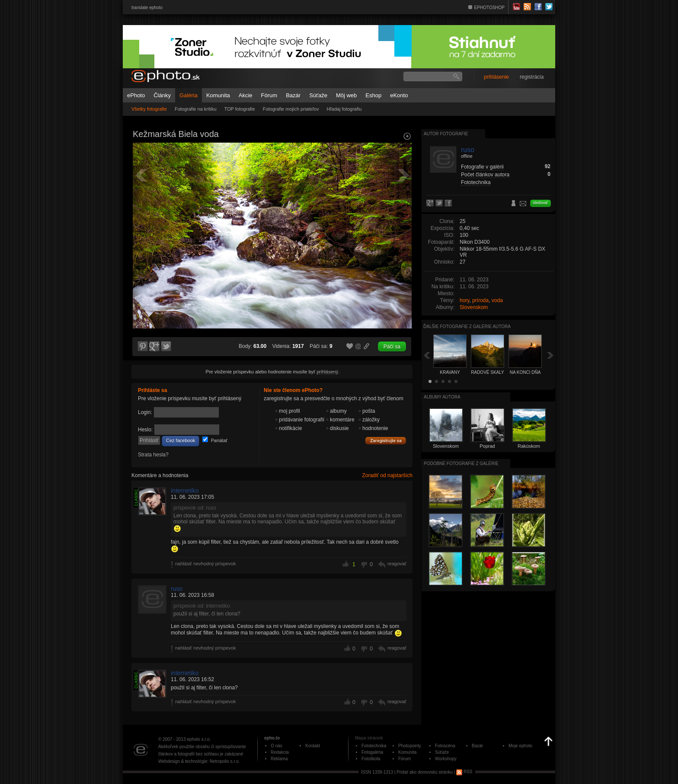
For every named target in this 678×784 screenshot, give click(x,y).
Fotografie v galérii (482, 167)
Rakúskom (529, 446)
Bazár (293, 95)
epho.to (272, 738)
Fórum (269, 95)
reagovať (397, 564)
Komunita (218, 95)
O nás (277, 746)
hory (464, 300)
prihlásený (327, 372)
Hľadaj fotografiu (344, 109)
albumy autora (442, 397)
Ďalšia (550, 355)
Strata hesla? (153, 455)
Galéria (189, 95)
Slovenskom (474, 307)
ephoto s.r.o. (199, 739)
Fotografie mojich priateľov (291, 109)
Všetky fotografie (149, 109)
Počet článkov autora (485, 175)
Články (162, 95)
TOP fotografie (240, 109)
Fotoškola (371, 759)
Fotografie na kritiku (196, 109)
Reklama (279, 759)
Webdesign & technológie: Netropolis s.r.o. (199, 761)
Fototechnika (476, 182)
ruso (177, 589)
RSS (464, 772)
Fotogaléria (372, 752)
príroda (480, 300)
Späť (427, 355)
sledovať (540, 203)
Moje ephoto (520, 746)
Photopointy (410, 746)
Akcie (246, 95)
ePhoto (136, 95)
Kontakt (313, 746)
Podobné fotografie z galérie (461, 464)
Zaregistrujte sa (386, 441)
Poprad (487, 446)
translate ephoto (147, 8)
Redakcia (280, 752)
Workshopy (446, 759)
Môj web (346, 95)
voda (497, 300)
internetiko (185, 491)
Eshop (373, 95)
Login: (145, 412)
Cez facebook (181, 440)
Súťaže (318, 95)
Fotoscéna (445, 746)
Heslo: (145, 430)
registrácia (532, 77)
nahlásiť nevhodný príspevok (206, 564)
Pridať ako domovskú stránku (425, 772)
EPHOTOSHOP (489, 8)
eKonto (399, 95)
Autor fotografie (446, 134)
